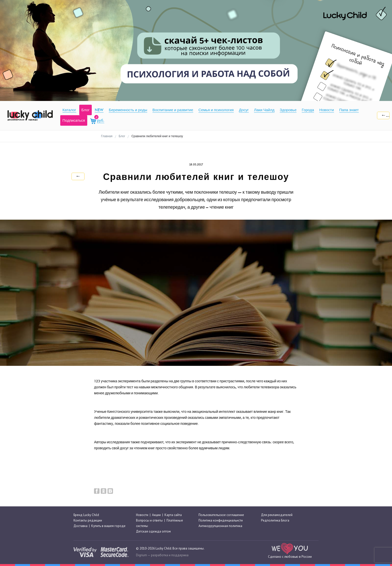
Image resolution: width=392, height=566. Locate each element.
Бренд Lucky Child (86, 515)
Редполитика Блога (275, 520)
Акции (156, 515)
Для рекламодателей (277, 515)
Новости (142, 515)
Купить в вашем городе (108, 526)
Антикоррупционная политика (220, 526)
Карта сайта (173, 515)
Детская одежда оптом (153, 532)
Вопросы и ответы (149, 520)
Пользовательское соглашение (221, 515)
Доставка (80, 526)
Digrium (141, 555)
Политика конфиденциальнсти (221, 520)
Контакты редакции (88, 520)
